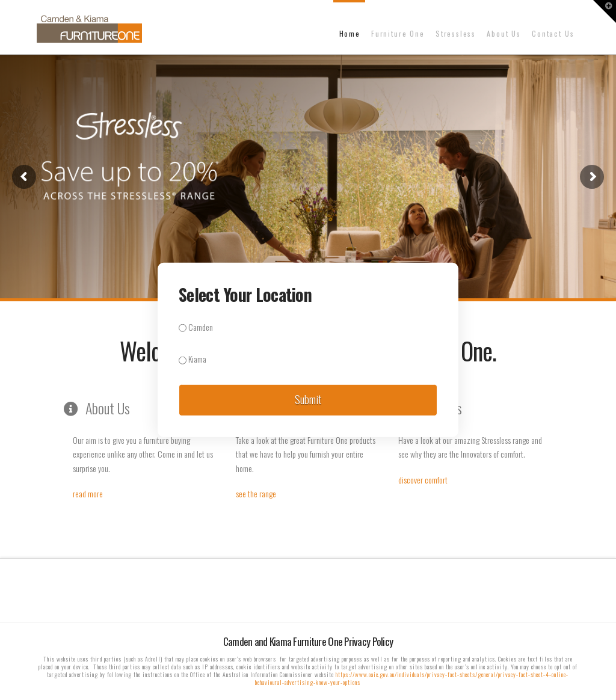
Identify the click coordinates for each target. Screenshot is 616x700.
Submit (308, 399)
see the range (256, 493)
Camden (196, 327)
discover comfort (423, 480)
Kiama (192, 359)
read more (88, 493)
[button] (605, 11)
